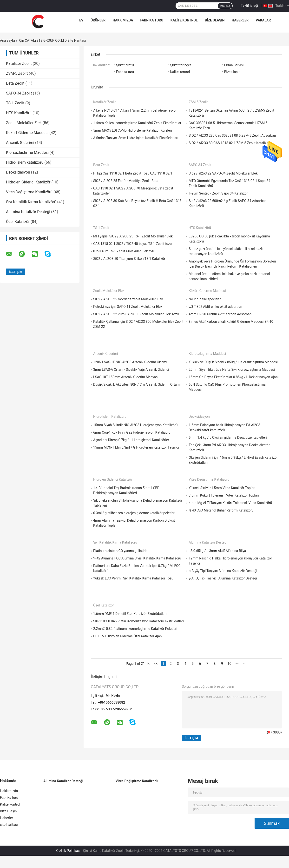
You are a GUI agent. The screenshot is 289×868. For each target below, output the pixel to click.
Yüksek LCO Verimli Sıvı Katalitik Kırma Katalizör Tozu (133, 578)
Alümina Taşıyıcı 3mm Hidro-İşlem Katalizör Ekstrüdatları (136, 138)
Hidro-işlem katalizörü (25, 162)
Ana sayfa (7, 40)
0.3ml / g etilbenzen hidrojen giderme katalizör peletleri (134, 513)
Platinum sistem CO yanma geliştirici (121, 551)
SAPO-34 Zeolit (19, 93)
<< (156, 664)
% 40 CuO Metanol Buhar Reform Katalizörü (221, 510)
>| (244, 664)
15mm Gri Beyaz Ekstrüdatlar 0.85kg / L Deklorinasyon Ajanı (234, 377)
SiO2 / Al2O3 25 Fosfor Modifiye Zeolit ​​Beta (126, 181)
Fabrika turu (152, 20)
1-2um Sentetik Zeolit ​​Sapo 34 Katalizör (218, 193)
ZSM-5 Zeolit (17, 73)
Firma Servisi (234, 65)
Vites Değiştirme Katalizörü (29, 192)
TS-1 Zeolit (15, 103)
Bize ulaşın (232, 72)
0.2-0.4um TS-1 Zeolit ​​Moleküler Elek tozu (124, 251)
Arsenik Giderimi (20, 143)
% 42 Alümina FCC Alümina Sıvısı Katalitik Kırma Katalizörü (137, 558)
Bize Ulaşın (215, 20)
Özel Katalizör (18, 222)
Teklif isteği (249, 6)
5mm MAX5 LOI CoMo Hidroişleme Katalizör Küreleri (133, 130)
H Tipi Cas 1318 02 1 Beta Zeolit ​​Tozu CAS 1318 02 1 (133, 173)
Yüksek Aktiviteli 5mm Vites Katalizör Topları (222, 488)
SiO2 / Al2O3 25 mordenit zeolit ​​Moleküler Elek (128, 299)
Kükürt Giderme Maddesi (27, 133)
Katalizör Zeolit (19, 64)
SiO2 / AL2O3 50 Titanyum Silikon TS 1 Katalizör (129, 259)
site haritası (9, 825)
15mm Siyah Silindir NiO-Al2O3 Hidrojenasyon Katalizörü (135, 425)
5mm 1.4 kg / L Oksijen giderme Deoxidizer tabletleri (228, 437)
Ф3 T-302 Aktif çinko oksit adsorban (216, 307)
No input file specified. (206, 299)
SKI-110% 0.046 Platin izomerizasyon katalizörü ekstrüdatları (138, 621)
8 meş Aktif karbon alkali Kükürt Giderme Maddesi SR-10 (231, 322)
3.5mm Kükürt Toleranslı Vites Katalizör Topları (224, 495)
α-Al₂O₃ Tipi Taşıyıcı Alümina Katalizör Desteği (223, 571)
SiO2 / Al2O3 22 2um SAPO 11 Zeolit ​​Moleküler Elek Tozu (136, 314)
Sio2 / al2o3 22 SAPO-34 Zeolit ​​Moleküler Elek (223, 173)
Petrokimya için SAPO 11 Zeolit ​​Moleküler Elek (128, 307)
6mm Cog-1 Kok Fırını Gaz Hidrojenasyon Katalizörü (132, 432)
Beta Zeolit (15, 83)
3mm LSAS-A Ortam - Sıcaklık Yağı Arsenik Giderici (131, 370)
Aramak (225, 6)
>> (237, 664)
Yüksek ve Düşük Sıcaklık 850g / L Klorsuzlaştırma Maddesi (233, 362)
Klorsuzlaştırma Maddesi (27, 152)
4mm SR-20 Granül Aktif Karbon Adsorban (220, 314)
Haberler (240, 20)
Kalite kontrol (184, 20)
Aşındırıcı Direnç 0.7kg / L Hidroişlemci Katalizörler (131, 440)
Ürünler (98, 20)
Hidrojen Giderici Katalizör (28, 182)
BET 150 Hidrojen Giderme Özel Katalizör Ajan (128, 636)
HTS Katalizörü (19, 113)
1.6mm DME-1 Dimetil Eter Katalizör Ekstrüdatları (130, 614)
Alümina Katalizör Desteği (28, 212)
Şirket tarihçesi (181, 65)
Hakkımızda (123, 20)
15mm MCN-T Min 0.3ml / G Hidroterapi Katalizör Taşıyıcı (136, 447)
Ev (81, 20)
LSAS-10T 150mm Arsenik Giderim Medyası (126, 377)
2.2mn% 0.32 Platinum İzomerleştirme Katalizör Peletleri (135, 629)
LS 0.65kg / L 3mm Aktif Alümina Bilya (217, 551)
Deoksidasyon (18, 172)
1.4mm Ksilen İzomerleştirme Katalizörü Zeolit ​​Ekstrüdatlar (137, 123)
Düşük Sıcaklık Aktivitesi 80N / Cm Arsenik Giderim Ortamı (137, 384)
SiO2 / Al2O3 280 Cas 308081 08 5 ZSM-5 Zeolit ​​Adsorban (232, 135)
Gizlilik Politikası (68, 851)
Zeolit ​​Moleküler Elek (24, 123)
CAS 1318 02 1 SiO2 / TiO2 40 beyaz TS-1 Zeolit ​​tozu (132, 244)
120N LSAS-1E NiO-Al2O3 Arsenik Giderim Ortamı (130, 362)
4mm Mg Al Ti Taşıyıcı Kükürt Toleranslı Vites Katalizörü (230, 503)
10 (230, 664)
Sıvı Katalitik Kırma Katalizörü (31, 202)
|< (149, 664)
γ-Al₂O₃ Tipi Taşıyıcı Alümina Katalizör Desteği (223, 578)
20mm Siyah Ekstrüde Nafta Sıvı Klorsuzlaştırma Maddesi (232, 370)
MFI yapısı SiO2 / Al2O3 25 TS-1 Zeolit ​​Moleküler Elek (133, 236)
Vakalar (263, 20)
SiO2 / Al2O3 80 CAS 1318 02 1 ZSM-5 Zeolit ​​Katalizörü (230, 143)
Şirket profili (125, 65)
